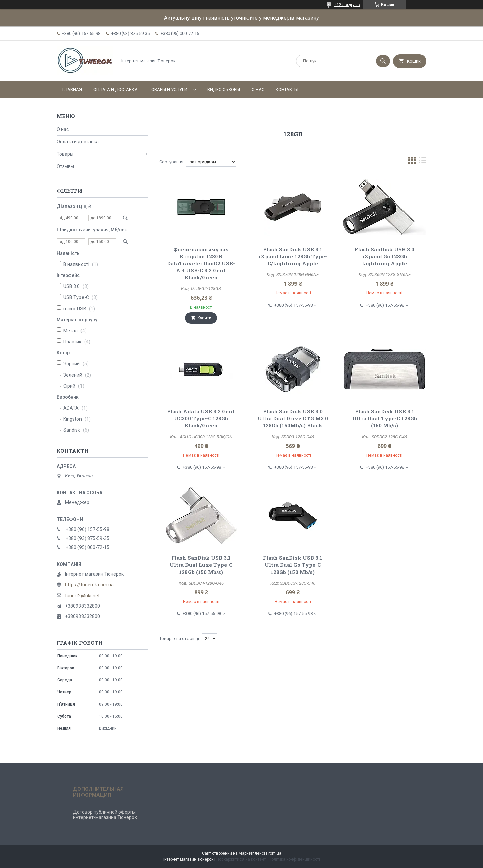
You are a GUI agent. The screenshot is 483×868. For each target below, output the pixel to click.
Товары (65, 154)
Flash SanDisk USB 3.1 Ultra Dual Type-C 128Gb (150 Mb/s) (385, 418)
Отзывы (65, 166)
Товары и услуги (168, 90)
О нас (258, 90)
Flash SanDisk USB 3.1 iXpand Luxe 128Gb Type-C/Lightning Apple (293, 256)
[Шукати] (383, 61)
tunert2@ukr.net (82, 596)
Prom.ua (274, 853)
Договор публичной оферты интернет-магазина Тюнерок (105, 815)
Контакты (287, 90)
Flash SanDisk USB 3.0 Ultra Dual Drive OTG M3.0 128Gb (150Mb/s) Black (293, 418)
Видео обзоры (224, 90)
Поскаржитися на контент (241, 859)
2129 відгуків (347, 5)
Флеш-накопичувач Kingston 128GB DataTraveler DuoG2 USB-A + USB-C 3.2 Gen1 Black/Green (201, 263)
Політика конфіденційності (294, 859)
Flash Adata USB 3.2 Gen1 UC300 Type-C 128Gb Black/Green (201, 418)
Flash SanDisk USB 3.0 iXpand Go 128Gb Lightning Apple (384, 256)
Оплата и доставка (115, 90)
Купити (204, 318)
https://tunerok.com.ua (89, 585)
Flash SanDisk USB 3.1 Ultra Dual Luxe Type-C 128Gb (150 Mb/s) (201, 565)
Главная (72, 90)
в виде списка (423, 162)
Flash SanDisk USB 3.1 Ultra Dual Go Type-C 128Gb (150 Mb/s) (293, 565)
